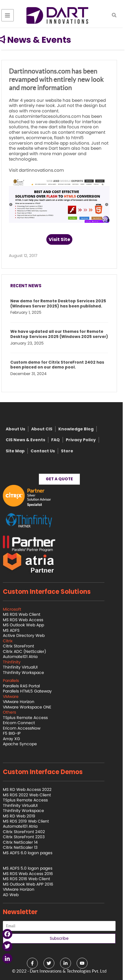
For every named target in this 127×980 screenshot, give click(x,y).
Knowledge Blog (80, 429)
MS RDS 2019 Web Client (30, 821)
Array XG (16, 739)
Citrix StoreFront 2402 (28, 832)
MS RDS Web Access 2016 (32, 874)
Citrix (12, 641)
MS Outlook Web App (28, 625)
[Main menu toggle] (12, 15)
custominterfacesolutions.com (52, 116)
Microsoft (16, 609)
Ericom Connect (23, 723)
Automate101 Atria (24, 657)
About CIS (46, 429)
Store (71, 451)
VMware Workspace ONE (31, 707)
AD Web (15, 895)
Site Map (19, 451)
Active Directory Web (28, 635)
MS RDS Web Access (27, 620)
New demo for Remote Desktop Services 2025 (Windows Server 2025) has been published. (62, 304)
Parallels (15, 681)
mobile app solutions (71, 143)
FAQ (60, 440)
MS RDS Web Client (26, 614)
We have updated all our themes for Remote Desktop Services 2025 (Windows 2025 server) (64, 334)
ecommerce (43, 138)
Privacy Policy (85, 440)
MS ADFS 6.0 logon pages (32, 853)
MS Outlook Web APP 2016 (32, 884)
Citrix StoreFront (23, 646)
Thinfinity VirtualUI (24, 667)
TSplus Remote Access (30, 718)
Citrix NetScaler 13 (24, 847)
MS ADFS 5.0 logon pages (32, 868)
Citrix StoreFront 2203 (28, 837)
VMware (15, 696)
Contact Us (47, 451)
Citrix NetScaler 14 (25, 842)
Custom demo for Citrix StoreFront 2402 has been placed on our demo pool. (61, 365)
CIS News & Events (30, 440)
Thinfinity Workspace (28, 673)
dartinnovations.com (46, 170)
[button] (119, 16)
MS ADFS (15, 630)
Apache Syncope (24, 744)
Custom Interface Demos (47, 772)
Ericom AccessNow (26, 728)
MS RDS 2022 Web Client (31, 795)
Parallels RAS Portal (26, 686)
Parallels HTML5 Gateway (32, 691)
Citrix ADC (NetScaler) (29, 651)
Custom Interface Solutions (51, 592)
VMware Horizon (23, 702)
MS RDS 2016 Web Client (31, 879)
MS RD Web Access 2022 (31, 789)
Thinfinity (16, 662)
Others (14, 712)
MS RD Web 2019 (23, 816)
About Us (20, 429)
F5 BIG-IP (16, 733)
